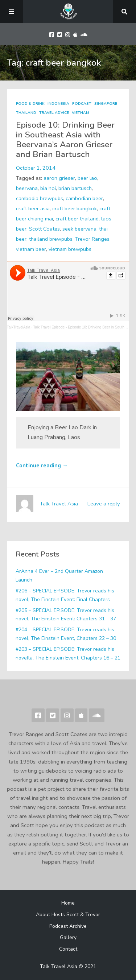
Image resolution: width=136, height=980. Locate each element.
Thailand (26, 113)
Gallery (68, 937)
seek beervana (79, 229)
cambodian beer (84, 198)
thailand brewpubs (51, 239)
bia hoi (48, 188)
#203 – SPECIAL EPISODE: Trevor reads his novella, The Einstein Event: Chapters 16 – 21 (68, 654)
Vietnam (81, 113)
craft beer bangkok (75, 208)
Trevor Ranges (92, 239)
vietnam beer (31, 249)
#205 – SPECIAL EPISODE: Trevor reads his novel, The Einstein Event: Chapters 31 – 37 (66, 615)
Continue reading (42, 466)
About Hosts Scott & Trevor (68, 915)
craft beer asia (33, 208)
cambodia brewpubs (40, 198)
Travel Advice (54, 113)
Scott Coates (44, 229)
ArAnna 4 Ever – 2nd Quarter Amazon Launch (59, 576)
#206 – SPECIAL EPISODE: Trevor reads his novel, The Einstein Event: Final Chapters (65, 595)
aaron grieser (59, 178)
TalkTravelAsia (19, 327)
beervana (27, 188)
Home (68, 903)
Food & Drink (30, 104)
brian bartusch (75, 188)
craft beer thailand (77, 219)
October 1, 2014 (36, 168)
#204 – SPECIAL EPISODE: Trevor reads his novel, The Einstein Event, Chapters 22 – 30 (66, 634)
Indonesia (58, 104)
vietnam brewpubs (70, 249)
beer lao (87, 178)
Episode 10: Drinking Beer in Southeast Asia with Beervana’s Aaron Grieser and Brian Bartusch (65, 140)
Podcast (82, 104)
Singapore (106, 104)
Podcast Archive (68, 926)
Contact (68, 949)
